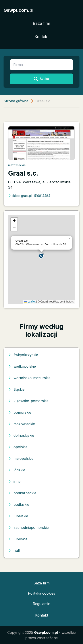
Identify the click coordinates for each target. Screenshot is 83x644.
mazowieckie (17, 165)
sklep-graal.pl (20, 196)
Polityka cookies (41, 593)
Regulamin (41, 604)
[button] (41, 256)
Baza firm (41, 23)
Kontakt (42, 37)
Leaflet (30, 302)
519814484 (42, 196)
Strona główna (16, 101)
